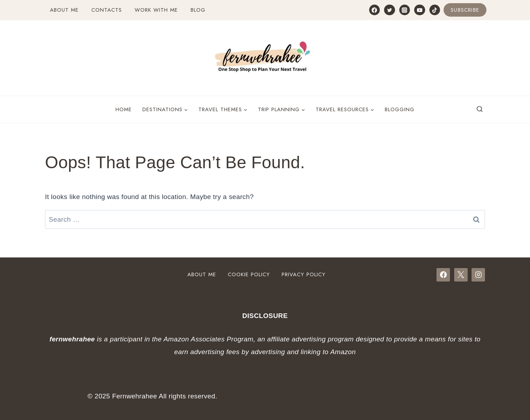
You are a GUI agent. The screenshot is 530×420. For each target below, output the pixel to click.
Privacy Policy (304, 274)
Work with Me (156, 10)
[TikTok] (435, 10)
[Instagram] (405, 10)
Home (124, 109)
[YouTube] (419, 10)
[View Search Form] (480, 109)
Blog (198, 10)
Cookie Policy (249, 274)
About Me (64, 10)
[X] (461, 275)
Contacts (107, 10)
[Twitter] (389, 10)
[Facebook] (374, 10)
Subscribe (465, 10)
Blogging (400, 109)
